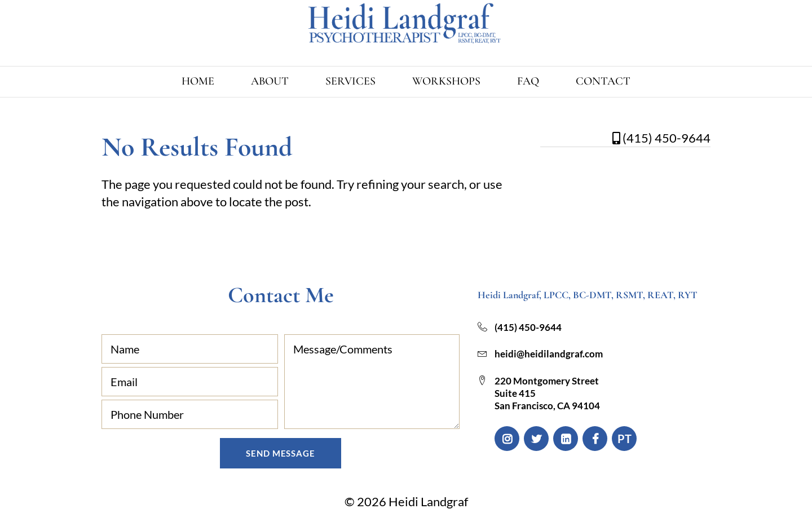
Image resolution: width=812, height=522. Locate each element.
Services (350, 81)
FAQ (528, 81)
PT (625, 439)
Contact (603, 81)
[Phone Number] (190, 414)
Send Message (281, 453)
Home (198, 81)
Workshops (446, 81)
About (270, 81)
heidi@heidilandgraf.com (549, 354)
